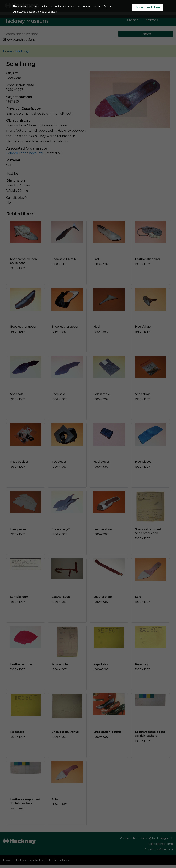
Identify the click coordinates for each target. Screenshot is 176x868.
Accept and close (148, 7)
